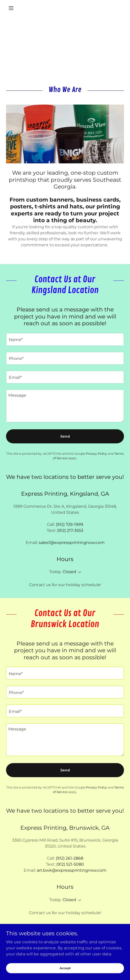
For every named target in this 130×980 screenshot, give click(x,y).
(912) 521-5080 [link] (70, 864)
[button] (15, 8)
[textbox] (65, 339)
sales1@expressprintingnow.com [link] (72, 543)
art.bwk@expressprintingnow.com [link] (72, 870)
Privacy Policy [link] (96, 454)
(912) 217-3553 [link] (70, 530)
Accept (65, 972)
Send (65, 436)
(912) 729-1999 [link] (70, 524)
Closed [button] (69, 572)
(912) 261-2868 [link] (70, 858)
